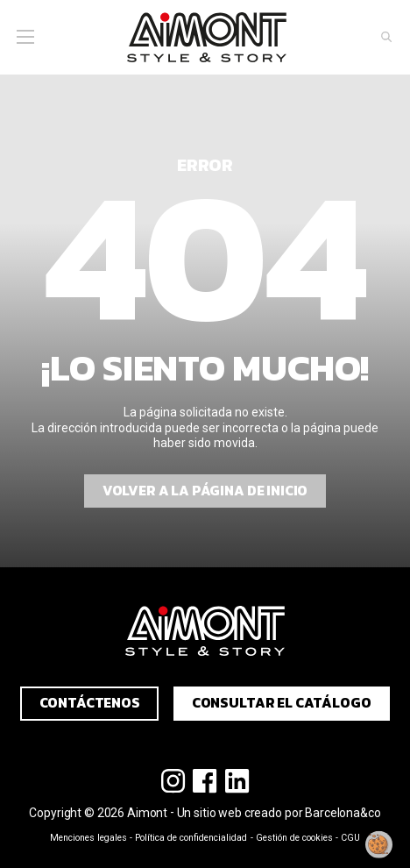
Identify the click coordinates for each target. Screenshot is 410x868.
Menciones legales (88, 838)
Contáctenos (90, 703)
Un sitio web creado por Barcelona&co (279, 813)
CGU (350, 838)
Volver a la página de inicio (205, 491)
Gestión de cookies (294, 838)
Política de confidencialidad (191, 838)
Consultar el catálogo (282, 703)
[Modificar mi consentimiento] (379, 844)
